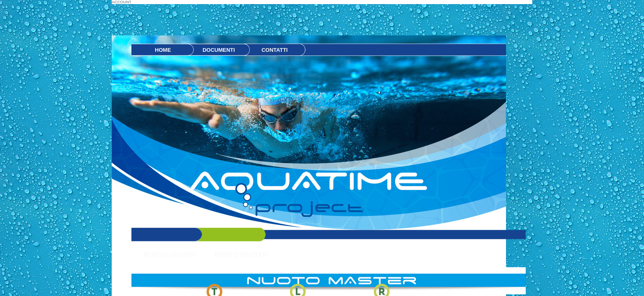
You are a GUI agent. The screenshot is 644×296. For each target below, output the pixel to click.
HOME (163, 50)
